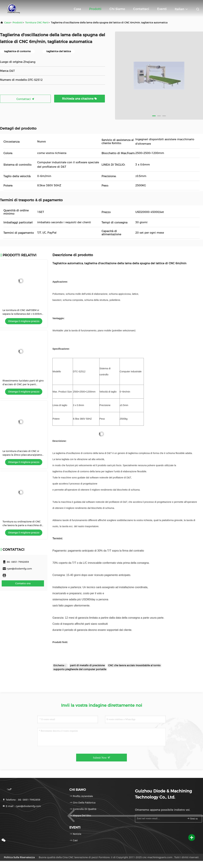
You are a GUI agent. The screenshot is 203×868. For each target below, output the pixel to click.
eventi (162, 9)
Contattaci (141, 9)
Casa (77, 9)
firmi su (192, 818)
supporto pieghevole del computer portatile (80, 669)
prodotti (18, 23)
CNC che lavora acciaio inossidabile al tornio (134, 665)
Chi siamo (117, 9)
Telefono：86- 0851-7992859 (21, 800)
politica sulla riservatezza (19, 857)
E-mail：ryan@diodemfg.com (22, 806)
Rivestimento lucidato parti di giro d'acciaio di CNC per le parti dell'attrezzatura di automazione (23, 384)
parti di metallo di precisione (87, 665)
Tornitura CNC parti (37, 23)
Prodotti (95, 9)
